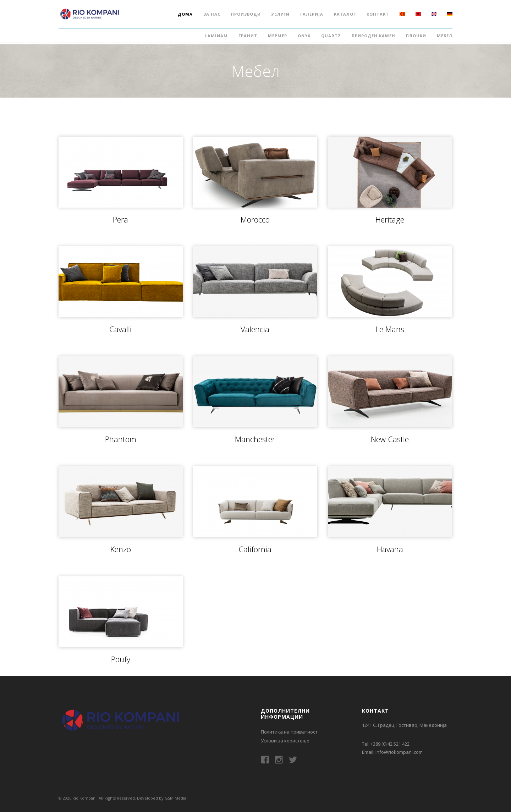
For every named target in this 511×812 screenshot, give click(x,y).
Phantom (121, 439)
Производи (246, 14)
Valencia (255, 329)
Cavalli (120, 329)
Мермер (278, 36)
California (255, 549)
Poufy (121, 659)
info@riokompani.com (399, 752)
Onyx (304, 36)
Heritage (390, 219)
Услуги (281, 14)
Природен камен (373, 36)
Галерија (312, 14)
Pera (120, 219)
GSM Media (175, 798)
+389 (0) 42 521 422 (390, 744)
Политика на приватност (289, 732)
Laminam (216, 36)
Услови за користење (285, 741)
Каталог (345, 14)
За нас (212, 14)
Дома (185, 14)
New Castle (390, 439)
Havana (390, 549)
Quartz (331, 36)
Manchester (255, 439)
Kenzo (121, 549)
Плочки (416, 36)
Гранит (248, 36)
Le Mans (390, 329)
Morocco (255, 219)
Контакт (378, 14)
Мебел (445, 36)
